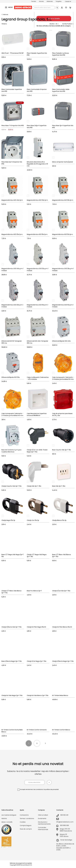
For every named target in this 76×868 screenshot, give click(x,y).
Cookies (23, 822)
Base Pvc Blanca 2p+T (34, 591)
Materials (50, 1)
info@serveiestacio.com (65, 822)
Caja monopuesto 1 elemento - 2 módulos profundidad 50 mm (63, 378)
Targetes (59, 1)
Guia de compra (26, 829)
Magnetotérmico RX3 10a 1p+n (62, 234)
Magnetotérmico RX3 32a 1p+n (37, 200)
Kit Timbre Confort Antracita (37, 730)
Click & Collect (43, 815)
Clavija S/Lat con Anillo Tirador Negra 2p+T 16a (37, 451)
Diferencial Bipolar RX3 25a (11, 377)
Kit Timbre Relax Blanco (60, 695)
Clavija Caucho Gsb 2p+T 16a (11, 486)
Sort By (65, 24)
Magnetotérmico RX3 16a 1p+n (37, 234)
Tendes (34, 1)
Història (4, 818)
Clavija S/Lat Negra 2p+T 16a (37, 661)
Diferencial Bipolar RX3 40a (61, 341)
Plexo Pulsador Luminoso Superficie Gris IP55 (61, 54)
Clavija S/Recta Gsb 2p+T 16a (11, 627)
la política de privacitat (51, 789)
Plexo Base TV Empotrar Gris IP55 (13, 126)
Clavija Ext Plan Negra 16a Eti (36, 627)
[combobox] (44, 8)
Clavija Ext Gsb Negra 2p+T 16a (12, 695)
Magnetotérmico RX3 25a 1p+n (63, 200)
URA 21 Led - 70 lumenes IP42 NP (13, 53)
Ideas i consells (7, 822)
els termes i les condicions (34, 789)
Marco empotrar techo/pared (62, 162)
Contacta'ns (24, 815)
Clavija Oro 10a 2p (33, 520)
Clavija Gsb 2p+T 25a (34, 486)
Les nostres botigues (9, 815)
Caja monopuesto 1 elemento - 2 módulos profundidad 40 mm (12, 414)
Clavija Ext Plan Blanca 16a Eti (62, 627)
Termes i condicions (27, 818)
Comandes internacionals (43, 828)
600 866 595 (64, 825)
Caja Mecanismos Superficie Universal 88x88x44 (37, 414)
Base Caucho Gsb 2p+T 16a (62, 450)
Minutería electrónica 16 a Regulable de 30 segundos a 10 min (37, 164)
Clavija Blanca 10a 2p (59, 520)
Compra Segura (26, 825)
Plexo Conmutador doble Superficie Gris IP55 (61, 90)
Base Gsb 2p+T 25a (59, 486)
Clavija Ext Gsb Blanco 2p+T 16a (38, 695)
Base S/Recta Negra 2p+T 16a (12, 661)
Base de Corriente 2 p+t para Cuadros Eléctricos (11, 451)
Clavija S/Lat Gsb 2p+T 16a (61, 591)
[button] (68, 1)
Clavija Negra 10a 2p (8, 520)
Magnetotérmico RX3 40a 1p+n (12, 200)
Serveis (41, 1)
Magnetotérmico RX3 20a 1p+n (12, 234)
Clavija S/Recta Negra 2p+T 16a (63, 661)
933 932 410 (64, 815)
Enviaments (42, 818)
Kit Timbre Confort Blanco (61, 730)
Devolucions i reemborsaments (44, 823)
